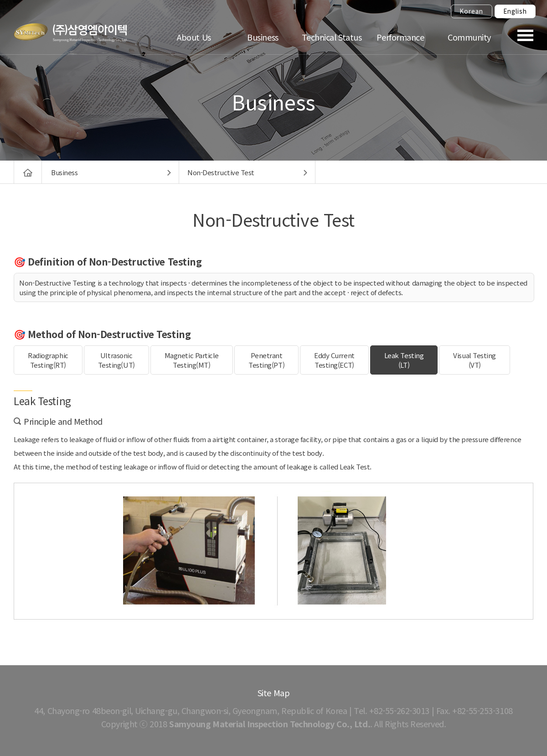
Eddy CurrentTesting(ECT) (334, 360)
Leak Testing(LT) (404, 360)
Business (263, 37)
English (515, 11)
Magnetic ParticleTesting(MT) (192, 360)
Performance (400, 37)
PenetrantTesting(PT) (266, 360)
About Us (194, 37)
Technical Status (332, 37)
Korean (471, 11)
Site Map (273, 693)
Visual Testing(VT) (475, 360)
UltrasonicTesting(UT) (116, 360)
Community (469, 37)
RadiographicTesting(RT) (48, 360)
